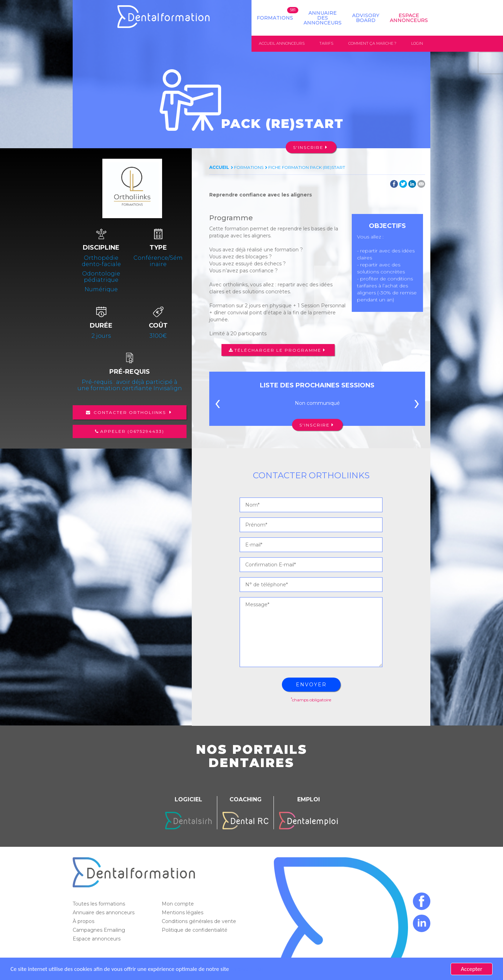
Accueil (219, 167)
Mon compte (178, 904)
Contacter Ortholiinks (130, 412)
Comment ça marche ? (372, 43)
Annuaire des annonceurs (323, 18)
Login (417, 43)
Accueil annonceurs (282, 43)
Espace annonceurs (97, 939)
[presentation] (218, 405)
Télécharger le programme (278, 350)
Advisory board (366, 18)
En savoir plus (247, 969)
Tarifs (326, 43)
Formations (275, 18)
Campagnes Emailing (100, 930)
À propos (84, 921)
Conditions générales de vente (200, 921)
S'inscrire (308, 147)
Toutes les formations (100, 904)
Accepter (471, 969)
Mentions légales (183, 913)
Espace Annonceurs (409, 18)
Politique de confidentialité (195, 930)
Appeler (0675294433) (132, 431)
